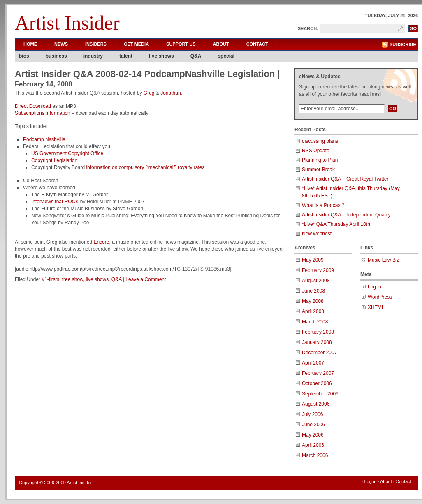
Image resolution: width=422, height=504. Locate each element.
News (61, 44)
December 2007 (319, 353)
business (56, 56)
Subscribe (403, 44)
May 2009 (313, 260)
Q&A (196, 56)
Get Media (136, 44)
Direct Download (33, 106)
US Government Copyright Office (67, 153)
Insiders (96, 44)
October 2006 (317, 383)
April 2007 (313, 363)
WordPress (380, 297)
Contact (257, 44)
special (226, 56)
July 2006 (312, 414)
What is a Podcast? (323, 205)
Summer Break (318, 170)
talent (126, 56)
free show (73, 279)
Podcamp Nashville (44, 139)
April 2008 (313, 311)
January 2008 (317, 342)
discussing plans (320, 141)
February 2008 (318, 332)
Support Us (181, 44)
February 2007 (318, 373)
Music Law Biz (384, 260)
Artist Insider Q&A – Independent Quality (346, 215)
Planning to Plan (320, 160)
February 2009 (318, 270)
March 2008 (315, 322)
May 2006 (313, 435)
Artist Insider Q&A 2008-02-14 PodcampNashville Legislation (145, 74)
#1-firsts (50, 279)
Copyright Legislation (54, 160)
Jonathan (170, 93)
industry (93, 56)
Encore (101, 242)
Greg (149, 93)
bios (24, 56)
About (221, 44)
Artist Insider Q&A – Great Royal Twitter (345, 179)
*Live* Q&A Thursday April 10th (336, 224)
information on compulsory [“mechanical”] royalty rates (145, 167)
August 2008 (316, 281)
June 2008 (313, 291)
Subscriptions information (43, 113)
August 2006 (316, 404)
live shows (161, 56)
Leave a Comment (146, 279)
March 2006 (315, 455)
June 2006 (313, 425)
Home (30, 44)
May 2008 (313, 301)
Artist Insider (67, 23)
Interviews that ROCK (56, 202)
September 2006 (320, 394)
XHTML (376, 307)
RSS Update (316, 151)
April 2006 (313, 445)
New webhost (317, 234)
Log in (374, 287)
